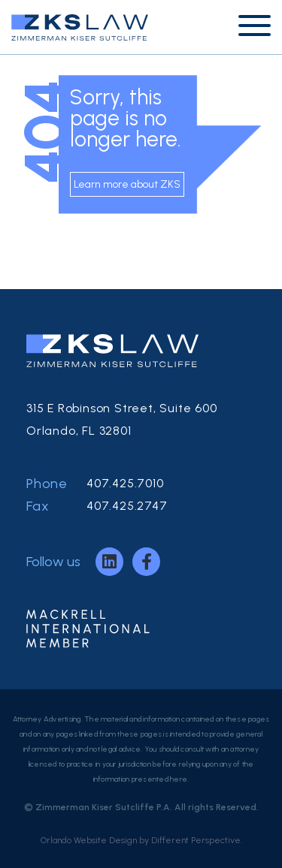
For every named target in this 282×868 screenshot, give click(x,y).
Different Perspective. (197, 840)
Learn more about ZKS (127, 184)
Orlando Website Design (89, 840)
